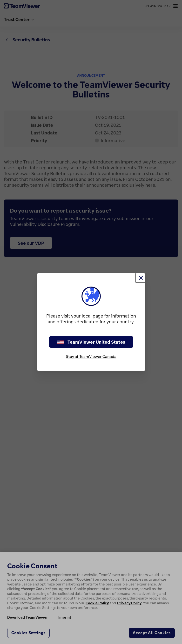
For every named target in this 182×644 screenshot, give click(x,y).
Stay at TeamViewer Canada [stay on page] (91, 356)
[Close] (141, 278)
